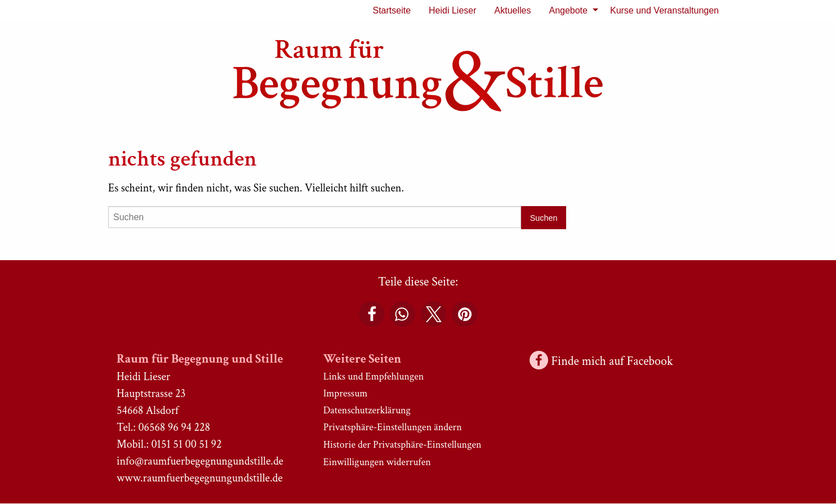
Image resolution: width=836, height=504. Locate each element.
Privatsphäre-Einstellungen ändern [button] (393, 427)
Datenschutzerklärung (367, 410)
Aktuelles (513, 10)
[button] (372, 314)
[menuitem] (392, 11)
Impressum (346, 393)
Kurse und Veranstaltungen (664, 10)
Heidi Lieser (452, 10)
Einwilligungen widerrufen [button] (377, 462)
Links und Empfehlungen (374, 376)
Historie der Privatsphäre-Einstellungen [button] (403, 445)
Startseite (392, 10)
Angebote (568, 10)
